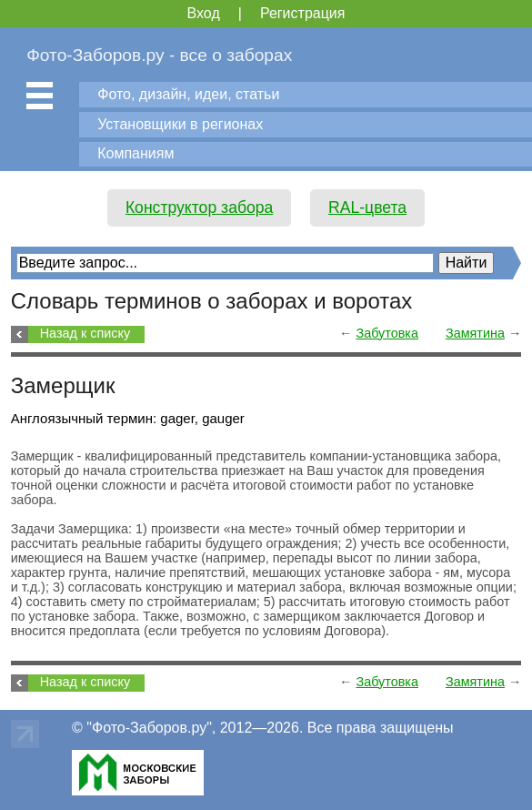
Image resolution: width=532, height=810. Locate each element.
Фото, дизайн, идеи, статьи (188, 94)
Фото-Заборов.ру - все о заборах (159, 55)
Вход (204, 13)
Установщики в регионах (180, 124)
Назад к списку (85, 333)
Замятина (475, 333)
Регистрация (303, 13)
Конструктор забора (200, 208)
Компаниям (136, 153)
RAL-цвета (367, 208)
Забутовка (387, 333)
